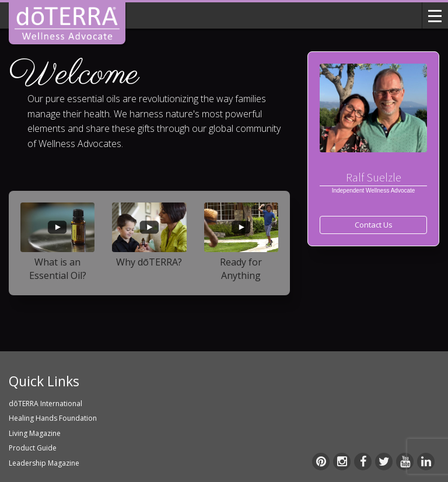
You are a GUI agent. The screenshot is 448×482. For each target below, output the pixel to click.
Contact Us (374, 225)
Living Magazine (35, 433)
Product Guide (33, 448)
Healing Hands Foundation (53, 418)
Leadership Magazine (44, 463)
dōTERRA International (45, 404)
